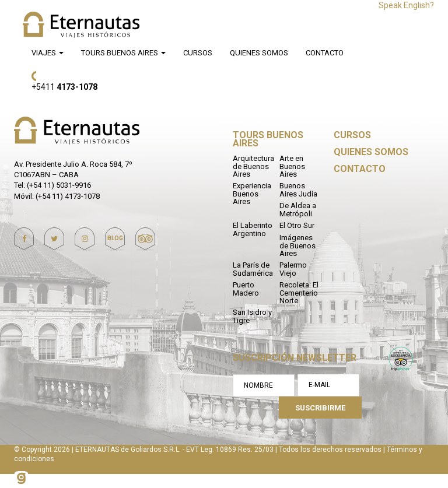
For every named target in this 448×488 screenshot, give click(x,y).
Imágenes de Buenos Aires (297, 245)
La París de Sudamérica (253, 269)
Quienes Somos (259, 53)
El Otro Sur (297, 225)
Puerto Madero (246, 289)
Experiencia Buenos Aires (252, 194)
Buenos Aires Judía (298, 190)
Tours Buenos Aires (123, 53)
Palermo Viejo (293, 269)
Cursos (198, 53)
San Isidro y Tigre (252, 316)
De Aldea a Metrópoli (298, 210)
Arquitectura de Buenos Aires (253, 166)
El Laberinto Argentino (253, 229)
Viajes (48, 53)
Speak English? (406, 5)
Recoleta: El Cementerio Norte (299, 293)
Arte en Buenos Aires (292, 166)
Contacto (325, 53)
